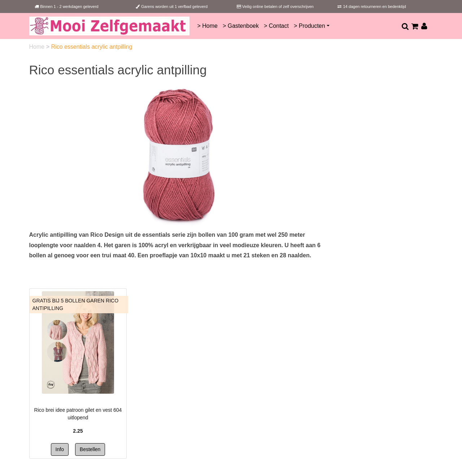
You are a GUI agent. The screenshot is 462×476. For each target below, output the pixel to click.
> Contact (276, 26)
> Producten (310, 26)
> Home (207, 26)
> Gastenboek (241, 26)
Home (38, 47)
